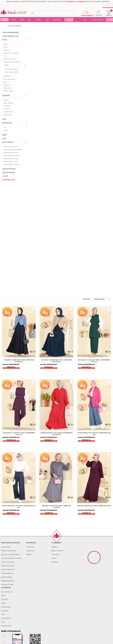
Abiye (3, 603)
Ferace (6, 100)
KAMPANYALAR (9, 180)
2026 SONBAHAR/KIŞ (11, 32)
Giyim (3, 596)
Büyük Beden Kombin (11, 156)
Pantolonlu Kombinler (12, 62)
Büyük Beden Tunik (10, 161)
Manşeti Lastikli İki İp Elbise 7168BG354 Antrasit (56, 507)
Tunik (5, 47)
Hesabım (55, 547)
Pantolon (7, 85)
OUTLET (5, 176)
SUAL (78, 20)
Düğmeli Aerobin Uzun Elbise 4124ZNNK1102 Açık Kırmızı (56, 434)
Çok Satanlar (6, 618)
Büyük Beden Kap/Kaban (13, 150)
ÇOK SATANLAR (8, 172)
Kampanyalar (6, 626)
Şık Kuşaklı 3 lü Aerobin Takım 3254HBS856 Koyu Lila (19, 434)
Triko (5, 56)
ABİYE (22, 20)
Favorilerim (56, 554)
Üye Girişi (55, 562)
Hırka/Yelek (8, 115)
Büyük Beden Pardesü (12, 164)
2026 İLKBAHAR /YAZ (10, 36)
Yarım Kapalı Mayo (12, 72)
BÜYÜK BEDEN (39, 20)
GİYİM (14, 20)
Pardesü (7, 109)
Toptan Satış (6, 547)
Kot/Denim (8, 76)
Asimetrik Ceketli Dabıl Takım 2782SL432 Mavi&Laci (19, 361)
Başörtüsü (5, 611)
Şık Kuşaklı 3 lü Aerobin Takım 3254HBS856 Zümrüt (94, 361)
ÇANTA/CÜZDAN (98, 20)
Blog (3, 622)
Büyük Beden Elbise (11, 153)
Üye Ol (54, 558)
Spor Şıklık (7, 88)
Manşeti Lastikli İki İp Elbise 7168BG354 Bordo (94, 506)
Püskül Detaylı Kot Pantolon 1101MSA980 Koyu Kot (19, 507)
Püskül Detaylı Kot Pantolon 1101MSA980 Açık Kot (94, 434)
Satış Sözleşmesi (7, 573)
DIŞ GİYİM (30, 20)
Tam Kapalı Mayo (11, 69)
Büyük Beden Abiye (11, 147)
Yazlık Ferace (8, 112)
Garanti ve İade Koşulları (10, 554)
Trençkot (7, 106)
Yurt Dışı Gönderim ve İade (11, 558)
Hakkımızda (31, 551)
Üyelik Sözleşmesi (8, 570)
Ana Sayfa (30, 547)
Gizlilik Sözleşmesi (8, 581)
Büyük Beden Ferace (11, 158)
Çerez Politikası (7, 577)
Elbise (6, 44)
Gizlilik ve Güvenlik (8, 566)
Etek (5, 82)
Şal (5, 127)
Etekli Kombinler (9, 59)
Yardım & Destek (7, 585)
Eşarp (6, 130)
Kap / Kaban (8, 103)
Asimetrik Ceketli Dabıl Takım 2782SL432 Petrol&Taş (57, 361)
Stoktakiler (85, 299)
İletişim (29, 554)
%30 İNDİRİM (69, 20)
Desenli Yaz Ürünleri (11, 53)
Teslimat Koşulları (8, 562)
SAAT (47, 20)
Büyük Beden (6, 607)
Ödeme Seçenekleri (9, 551)
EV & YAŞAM (86, 20)
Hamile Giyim (9, 91)
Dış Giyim (5, 599)
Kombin (6, 50)
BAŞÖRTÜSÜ (57, 20)
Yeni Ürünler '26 (7, 592)
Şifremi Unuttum (58, 551)
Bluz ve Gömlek (9, 79)
